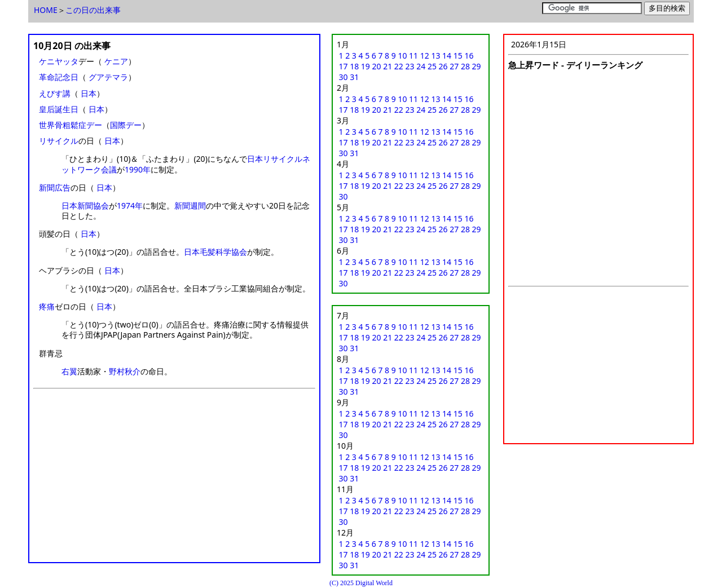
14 (447, 56)
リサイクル (59, 141)
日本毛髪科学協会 (215, 252)
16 (469, 56)
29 (477, 66)
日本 (89, 93)
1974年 (130, 205)
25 (432, 66)
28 (465, 66)
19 (366, 66)
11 (413, 56)
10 (402, 56)
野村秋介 (125, 371)
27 (454, 66)
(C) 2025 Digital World (361, 583)
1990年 (138, 169)
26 (443, 66)
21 (388, 66)
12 (425, 56)
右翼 (69, 371)
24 (421, 66)
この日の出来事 (93, 10)
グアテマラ (108, 77)
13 (435, 56)
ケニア (116, 61)
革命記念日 (59, 77)
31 (354, 77)
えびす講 (55, 93)
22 (399, 66)
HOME (46, 10)
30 (344, 77)
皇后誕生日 (59, 109)
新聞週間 (190, 205)
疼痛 (47, 306)
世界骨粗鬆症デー (71, 125)
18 (354, 66)
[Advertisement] (174, 479)
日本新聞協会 (85, 205)
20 (377, 66)
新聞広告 (55, 187)
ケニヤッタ (59, 61)
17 (344, 66)
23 (410, 66)
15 (458, 56)
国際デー (126, 125)
